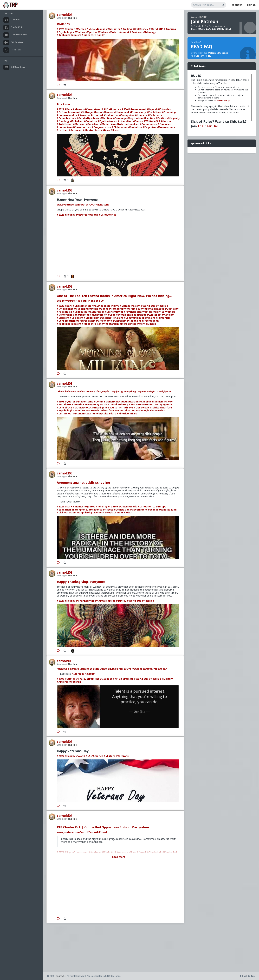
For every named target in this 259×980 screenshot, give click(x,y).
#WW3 (128, 512)
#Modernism (108, 124)
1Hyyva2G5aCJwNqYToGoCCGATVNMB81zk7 (211, 29)
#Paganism (150, 127)
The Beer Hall (208, 126)
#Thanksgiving (85, 601)
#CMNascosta (102, 306)
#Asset (114, 408)
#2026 (60, 215)
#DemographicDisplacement (87, 512)
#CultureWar (96, 312)
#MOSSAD (79, 408)
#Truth (124, 408)
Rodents (63, 24)
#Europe (161, 506)
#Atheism (165, 121)
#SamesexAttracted (90, 115)
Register (237, 5)
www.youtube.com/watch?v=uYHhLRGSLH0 (83, 205)
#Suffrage (87, 112)
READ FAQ (202, 47)
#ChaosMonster (83, 306)
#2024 (60, 109)
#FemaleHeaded (103, 112)
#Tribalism (77, 121)
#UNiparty (173, 118)
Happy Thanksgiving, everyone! (81, 582)
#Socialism (93, 124)
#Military (167, 679)
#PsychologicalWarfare (71, 32)
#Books (104, 309)
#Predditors (154, 112)
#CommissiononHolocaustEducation (116, 402)
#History (123, 404)
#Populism (90, 121)
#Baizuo (138, 121)
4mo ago (61, 387)
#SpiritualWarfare (97, 32)
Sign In (251, 5)
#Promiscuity (138, 112)
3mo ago (61, 98)
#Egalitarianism (107, 121)
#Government (146, 404)
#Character (113, 29)
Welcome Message (218, 53)
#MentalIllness (92, 130)
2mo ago (61, 18)
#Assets (108, 510)
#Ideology (150, 32)
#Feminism (164, 124)
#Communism (148, 124)
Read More (119, 857)
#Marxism (79, 124)
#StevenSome (85, 402)
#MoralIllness (111, 130)
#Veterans (122, 756)
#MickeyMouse (96, 29)
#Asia (104, 404)
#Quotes (70, 402)
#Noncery (141, 115)
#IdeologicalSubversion (93, 315)
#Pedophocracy (66, 118)
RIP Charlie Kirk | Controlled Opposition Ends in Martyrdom (103, 827)
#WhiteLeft (151, 121)
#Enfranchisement (68, 112)
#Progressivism (101, 127)
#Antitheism (65, 124)
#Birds (111, 601)
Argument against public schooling (83, 482)
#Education (64, 510)
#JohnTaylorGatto (107, 506)
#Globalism (135, 127)
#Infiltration (122, 510)
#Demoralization (67, 315)
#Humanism (64, 127)
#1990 (60, 679)
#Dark (68, 109)
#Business (136, 32)
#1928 (60, 29)
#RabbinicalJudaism (69, 35)
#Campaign (120, 118)
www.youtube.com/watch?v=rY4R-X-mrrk (82, 832)
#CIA (88, 408)
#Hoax (145, 408)
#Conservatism (82, 127)
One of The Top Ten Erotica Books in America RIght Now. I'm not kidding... (114, 296)
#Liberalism (125, 121)
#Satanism (76, 130)
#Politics (161, 118)
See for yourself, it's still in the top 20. (80, 301)
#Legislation (135, 118)
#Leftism (63, 130)
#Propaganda (163, 404)
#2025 (60, 306)
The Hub (72, 18)
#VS (131, 408)
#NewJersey (92, 404)
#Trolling (126, 29)
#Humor (70, 29)
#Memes (81, 29)
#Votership (164, 109)
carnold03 (65, 15)
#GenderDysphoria (88, 118)
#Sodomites (111, 115)
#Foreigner (78, 510)
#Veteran (75, 682)
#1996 (60, 402)
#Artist (117, 679)
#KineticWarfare (127, 413)
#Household (121, 112)
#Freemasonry (166, 127)
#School (153, 510)
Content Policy (203, 56)
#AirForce (63, 682)
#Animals (101, 601)
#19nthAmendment (134, 109)
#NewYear (82, 215)
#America (170, 29)
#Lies (137, 408)
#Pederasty (155, 115)
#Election (106, 118)
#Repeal (152, 109)
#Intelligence (65, 309)
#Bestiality (172, 309)
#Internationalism (128, 124)
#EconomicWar (114, 312)
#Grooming (169, 112)
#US (161, 29)
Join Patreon (205, 21)
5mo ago (61, 745)
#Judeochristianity (93, 35)
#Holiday (70, 215)
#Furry (115, 306)
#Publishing (81, 309)
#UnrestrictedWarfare (100, 410)
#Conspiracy (64, 408)
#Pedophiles (127, 115)
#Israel (112, 404)
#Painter (128, 679)
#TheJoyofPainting (88, 679)
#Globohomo (120, 127)
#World (153, 29)
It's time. (64, 104)
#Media (94, 309)
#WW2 (133, 404)
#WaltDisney (140, 29)
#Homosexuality (67, 115)
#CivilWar (63, 512)
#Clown (89, 109)
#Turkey (121, 601)
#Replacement (114, 512)
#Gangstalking (167, 510)
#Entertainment (119, 32)
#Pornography (118, 309)
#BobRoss (106, 679)
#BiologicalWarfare (104, 413)
